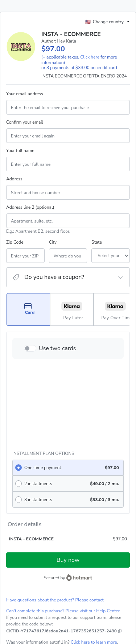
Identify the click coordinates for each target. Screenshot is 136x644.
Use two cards (57, 348)
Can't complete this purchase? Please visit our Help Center (63, 525)
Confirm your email (25, 122)
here (75, 614)
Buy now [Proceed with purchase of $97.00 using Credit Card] (68, 475)
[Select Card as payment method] (28, 309)
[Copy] (61, 545)
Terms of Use (56, 589)
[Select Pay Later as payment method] (72, 309)
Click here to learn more (94, 557)
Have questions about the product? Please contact (55, 515)
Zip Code (15, 242)
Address (14, 179)
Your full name (20, 151)
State (75, 242)
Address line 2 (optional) (30, 207)
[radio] (68, 382)
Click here (90, 57)
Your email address (25, 94)
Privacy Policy (85, 589)
